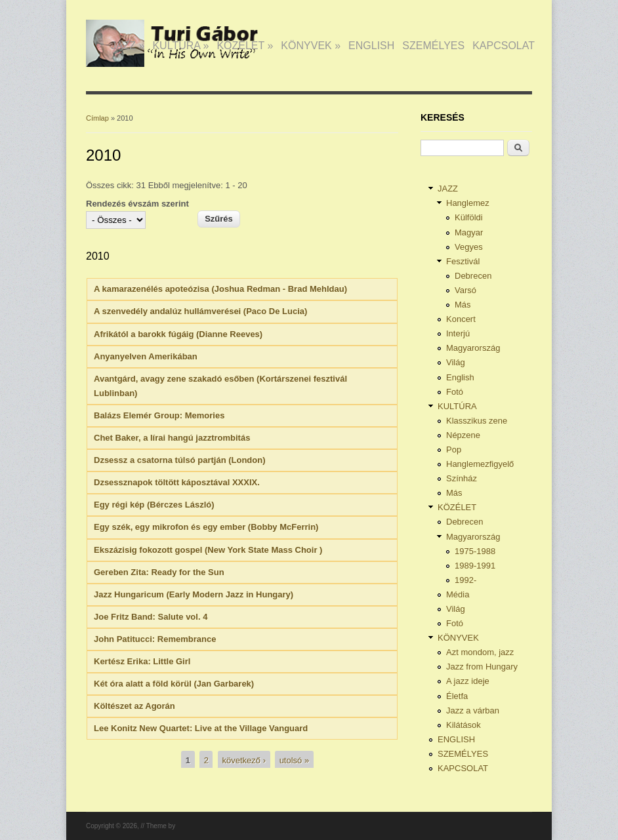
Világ (456, 362)
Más (463, 305)
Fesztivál (463, 261)
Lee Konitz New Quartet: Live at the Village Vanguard (201, 728)
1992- (465, 580)
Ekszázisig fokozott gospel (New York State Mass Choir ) (208, 550)
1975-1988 (475, 551)
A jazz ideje (468, 681)
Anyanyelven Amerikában (146, 356)
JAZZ (128, 46)
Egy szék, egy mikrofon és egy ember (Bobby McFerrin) (206, 527)
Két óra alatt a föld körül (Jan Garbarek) (174, 684)
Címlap (97, 118)
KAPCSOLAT (504, 46)
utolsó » (295, 760)
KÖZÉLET (245, 46)
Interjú (458, 333)
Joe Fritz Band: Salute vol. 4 (151, 617)
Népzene (463, 435)
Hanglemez (468, 203)
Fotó (455, 392)
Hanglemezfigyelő (480, 464)
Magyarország (473, 348)
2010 (98, 256)
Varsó (465, 290)
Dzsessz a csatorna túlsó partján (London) (180, 460)
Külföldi (469, 217)
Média (458, 594)
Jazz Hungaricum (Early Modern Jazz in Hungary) (194, 594)
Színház (462, 478)
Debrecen (473, 276)
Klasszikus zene (477, 421)
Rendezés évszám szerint (137, 204)
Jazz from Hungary (482, 667)
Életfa (457, 696)
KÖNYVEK (311, 46)
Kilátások (463, 725)
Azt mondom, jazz (480, 652)
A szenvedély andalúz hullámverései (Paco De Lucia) (200, 311)
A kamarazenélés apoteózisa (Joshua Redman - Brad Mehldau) (220, 289)
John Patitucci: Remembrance (155, 639)
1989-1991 (475, 566)
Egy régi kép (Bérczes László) (154, 505)
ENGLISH (371, 46)
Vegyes (469, 247)
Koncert (461, 319)
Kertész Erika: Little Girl (142, 661)
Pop (454, 450)
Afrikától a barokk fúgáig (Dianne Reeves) (178, 334)
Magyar (469, 232)
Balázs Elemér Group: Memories (159, 415)
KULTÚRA (180, 46)
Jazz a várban (473, 710)
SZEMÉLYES (433, 46)
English (460, 377)
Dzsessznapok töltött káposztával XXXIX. (177, 482)
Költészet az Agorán (134, 706)
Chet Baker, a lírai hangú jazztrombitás (172, 438)
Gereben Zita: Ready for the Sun (159, 572)
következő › (244, 760)
